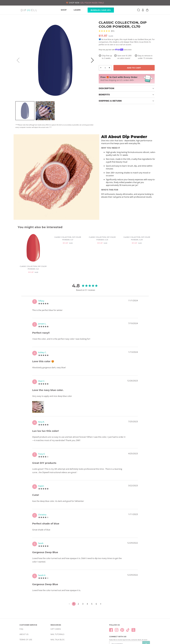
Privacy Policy (27, 616)
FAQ (21, 600)
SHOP (64, 10)
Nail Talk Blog (58, 610)
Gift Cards (56, 600)
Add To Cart (134, 68)
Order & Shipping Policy (31, 621)
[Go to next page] (101, 575)
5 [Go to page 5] (92, 575)
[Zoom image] (39, 378)
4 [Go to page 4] (87, 575)
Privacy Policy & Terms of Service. (122, 623)
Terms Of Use (26, 610)
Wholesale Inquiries (61, 616)
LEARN (77, 10)
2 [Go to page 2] (78, 575)
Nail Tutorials (57, 605)
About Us (24, 605)
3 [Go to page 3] (83, 575)
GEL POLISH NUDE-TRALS (92, 3)
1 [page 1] (74, 575)
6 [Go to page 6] (96, 575)
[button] (127, 88)
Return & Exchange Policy (32, 626)
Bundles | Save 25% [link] (101, 10)
